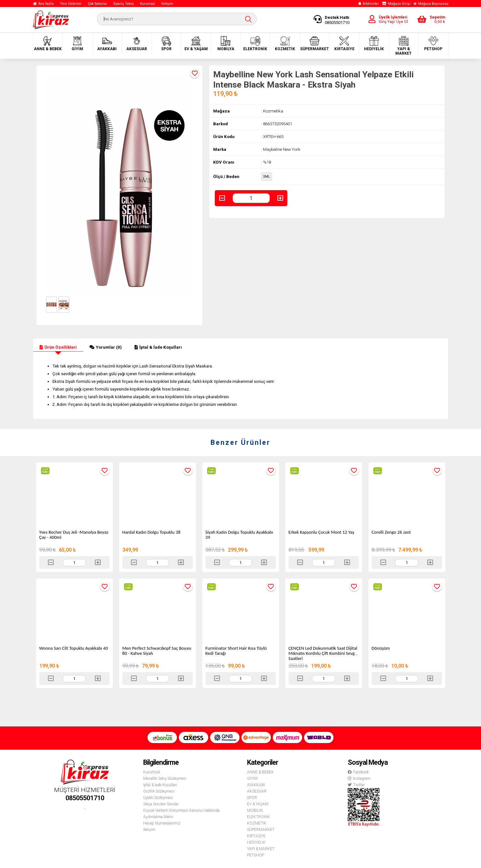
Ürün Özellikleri (58, 347)
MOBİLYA (226, 44)
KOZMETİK (285, 44)
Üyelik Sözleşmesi (158, 798)
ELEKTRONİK (255, 44)
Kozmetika (273, 111)
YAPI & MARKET (403, 46)
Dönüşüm (381, 648)
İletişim (167, 4)
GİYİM (77, 44)
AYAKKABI (107, 44)
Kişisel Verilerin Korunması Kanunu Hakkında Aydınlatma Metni (181, 814)
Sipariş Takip (124, 4)
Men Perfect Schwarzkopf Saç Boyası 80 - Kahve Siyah (157, 651)
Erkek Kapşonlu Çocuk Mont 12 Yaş (322, 532)
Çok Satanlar (97, 4)
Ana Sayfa (43, 4)
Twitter (356, 785)
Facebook (358, 772)
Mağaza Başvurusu (431, 4)
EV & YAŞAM (196, 44)
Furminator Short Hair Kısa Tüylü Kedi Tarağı (236, 651)
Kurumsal (147, 4)
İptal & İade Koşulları (158, 347)
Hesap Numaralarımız (162, 823)
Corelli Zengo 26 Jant (391, 532)
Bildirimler (369, 4)
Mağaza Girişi (396, 4)
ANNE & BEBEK (48, 44)
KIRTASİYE (344, 44)
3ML (267, 177)
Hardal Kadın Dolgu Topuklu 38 (151, 532)
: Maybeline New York (281, 149)
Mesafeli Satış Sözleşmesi (165, 779)
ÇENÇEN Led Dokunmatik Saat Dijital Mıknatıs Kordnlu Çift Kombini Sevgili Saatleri (323, 653)
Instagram (359, 779)
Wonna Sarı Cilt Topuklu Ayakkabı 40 (74, 648)
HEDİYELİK (374, 44)
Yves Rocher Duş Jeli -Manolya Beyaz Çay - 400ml (74, 535)
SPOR (166, 44)
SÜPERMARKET (314, 44)
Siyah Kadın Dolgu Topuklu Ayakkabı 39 (239, 535)
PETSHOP (433, 44)
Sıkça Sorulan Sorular (161, 804)
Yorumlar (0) (106, 347)
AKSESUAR (137, 44)
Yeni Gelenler (71, 4)
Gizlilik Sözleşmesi (159, 791)
